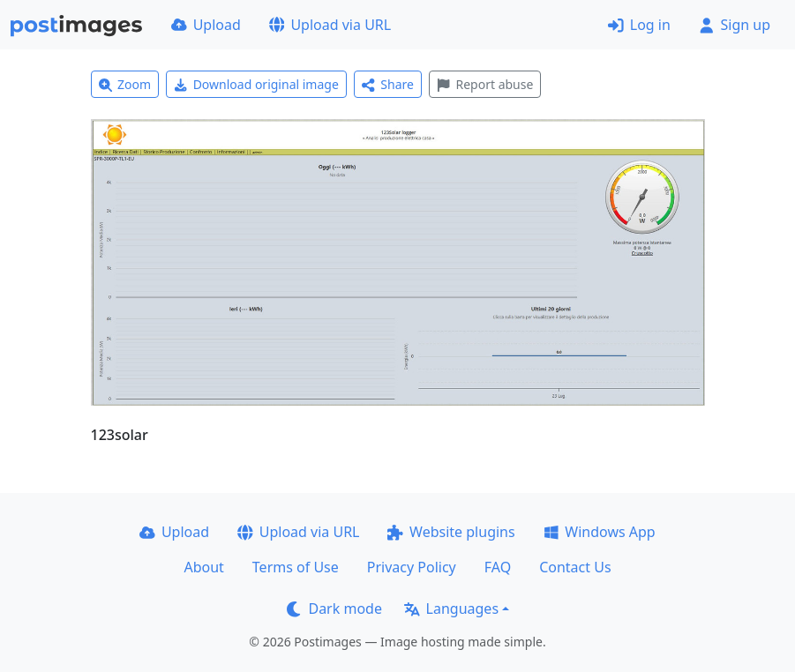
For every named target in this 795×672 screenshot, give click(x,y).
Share (388, 84)
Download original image (256, 84)
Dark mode (334, 609)
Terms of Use (296, 567)
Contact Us (575, 567)
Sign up (735, 25)
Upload (206, 25)
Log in (639, 25)
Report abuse (485, 84)
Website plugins (451, 532)
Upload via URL (330, 25)
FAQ (498, 567)
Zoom (125, 84)
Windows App (600, 532)
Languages (451, 609)
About (203, 567)
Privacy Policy (412, 567)
